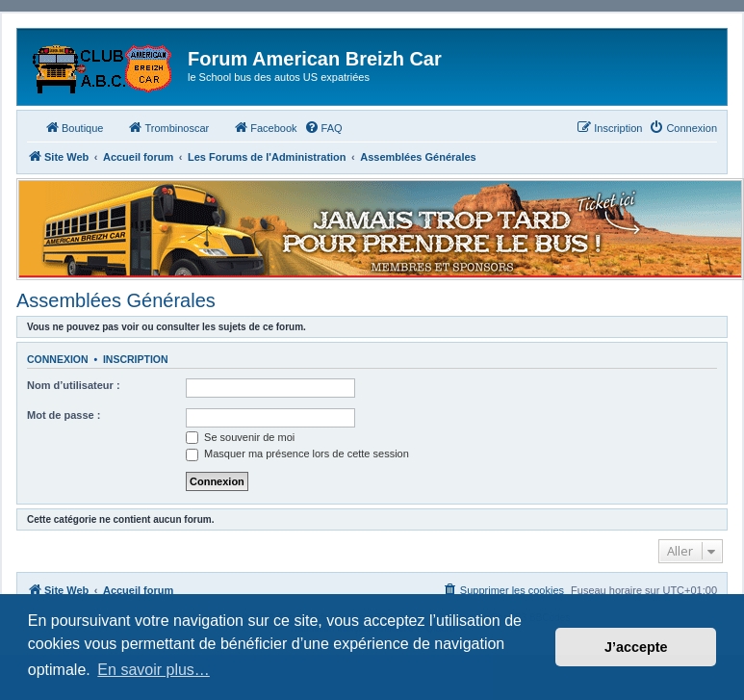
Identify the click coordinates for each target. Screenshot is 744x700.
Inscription (136, 359)
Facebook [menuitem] (265, 127)
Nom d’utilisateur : (74, 385)
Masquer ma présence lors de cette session (297, 454)
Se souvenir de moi (240, 437)
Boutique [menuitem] (74, 127)
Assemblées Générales (116, 300)
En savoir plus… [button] (154, 670)
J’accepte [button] (636, 647)
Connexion (58, 359)
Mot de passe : (64, 415)
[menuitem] (323, 128)
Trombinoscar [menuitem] (168, 127)
